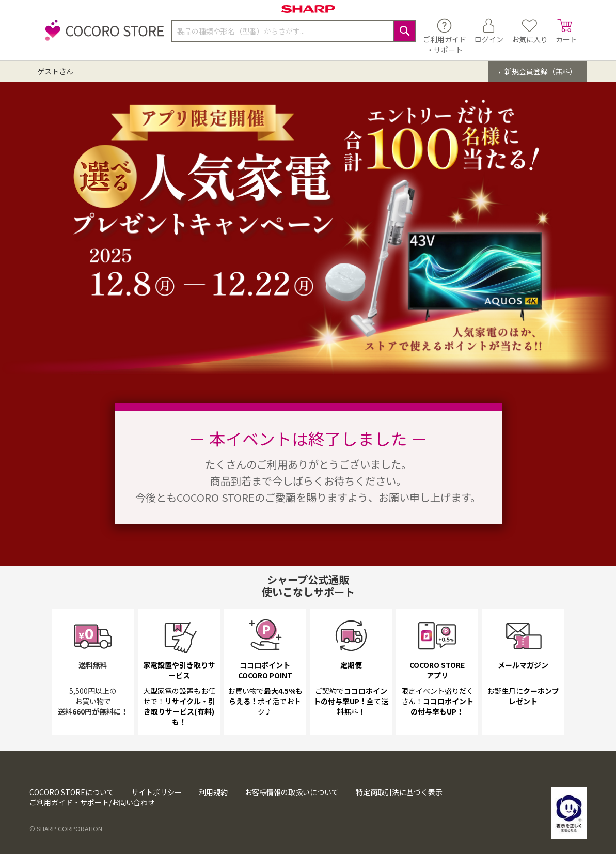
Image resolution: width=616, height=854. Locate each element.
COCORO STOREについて (72, 792)
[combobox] (294, 31)
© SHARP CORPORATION (66, 829)
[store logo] (102, 36)
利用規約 (213, 792)
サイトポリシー (156, 792)
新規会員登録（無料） (540, 71)
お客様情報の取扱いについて (292, 792)
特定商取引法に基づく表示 (399, 792)
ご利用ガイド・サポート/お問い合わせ (92, 802)
